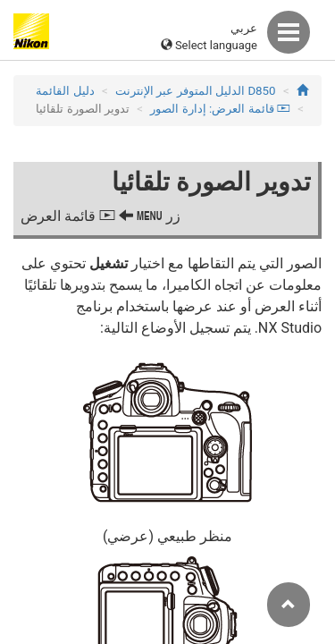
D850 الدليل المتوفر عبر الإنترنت (195, 91)
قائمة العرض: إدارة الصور (220, 109)
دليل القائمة (65, 91)
